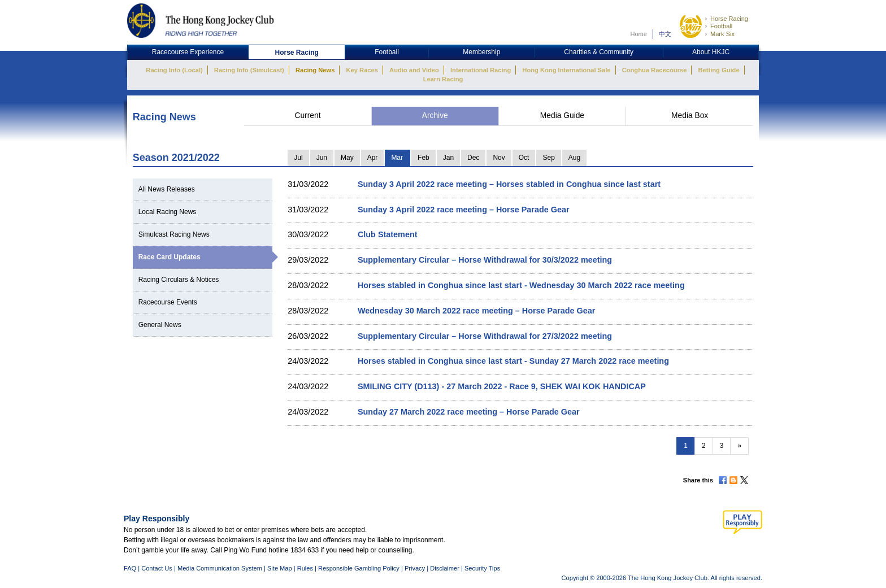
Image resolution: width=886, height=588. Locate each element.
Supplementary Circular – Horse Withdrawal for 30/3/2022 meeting (485, 260)
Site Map (280, 568)
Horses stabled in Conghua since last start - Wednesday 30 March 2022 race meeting (521, 285)
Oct (524, 158)
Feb (424, 158)
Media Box (690, 116)
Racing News (315, 70)
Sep (548, 158)
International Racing (481, 70)
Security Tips (482, 568)
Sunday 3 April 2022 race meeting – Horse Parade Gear (464, 210)
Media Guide (562, 116)
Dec (473, 158)
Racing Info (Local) (174, 70)
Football (721, 26)
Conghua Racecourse (655, 70)
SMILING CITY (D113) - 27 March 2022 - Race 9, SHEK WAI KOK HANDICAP (502, 386)
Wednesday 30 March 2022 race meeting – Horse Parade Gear (476, 311)
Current (307, 116)
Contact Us (157, 568)
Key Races (362, 70)
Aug (574, 158)
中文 (665, 34)
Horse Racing (729, 19)
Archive (435, 116)
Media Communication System (220, 568)
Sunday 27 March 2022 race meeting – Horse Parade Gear (469, 412)
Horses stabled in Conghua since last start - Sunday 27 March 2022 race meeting (513, 361)
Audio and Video (414, 70)
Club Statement (388, 234)
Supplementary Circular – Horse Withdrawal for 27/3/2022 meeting (485, 336)
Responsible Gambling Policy (359, 568)
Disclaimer (445, 568)
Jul (298, 158)
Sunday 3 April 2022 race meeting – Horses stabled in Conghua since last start (509, 184)
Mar (397, 158)
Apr (373, 158)
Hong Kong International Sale (566, 70)
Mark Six (722, 34)
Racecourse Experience (188, 52)
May (347, 158)
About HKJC (711, 52)
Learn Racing (443, 79)
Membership (481, 52)
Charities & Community (599, 52)
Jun (322, 158)
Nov (499, 158)
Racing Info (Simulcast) (249, 70)
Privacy (415, 568)
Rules (306, 568)
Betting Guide (718, 70)
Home (639, 34)
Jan (448, 158)
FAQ (130, 568)
